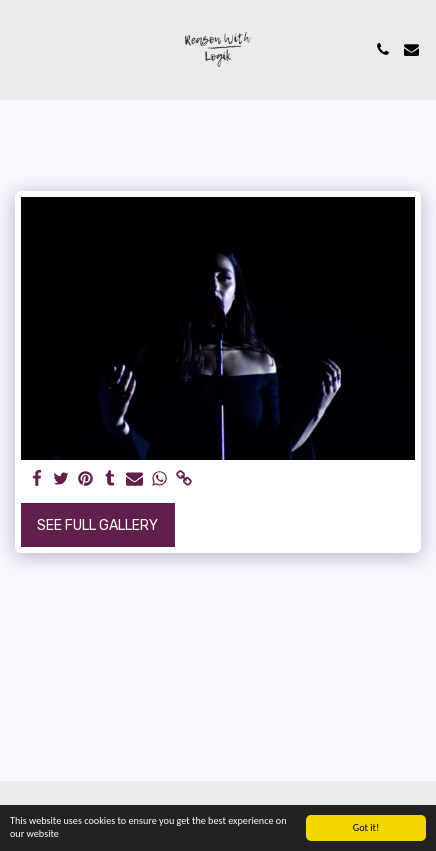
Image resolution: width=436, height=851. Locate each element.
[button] (22, 49)
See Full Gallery (97, 525)
